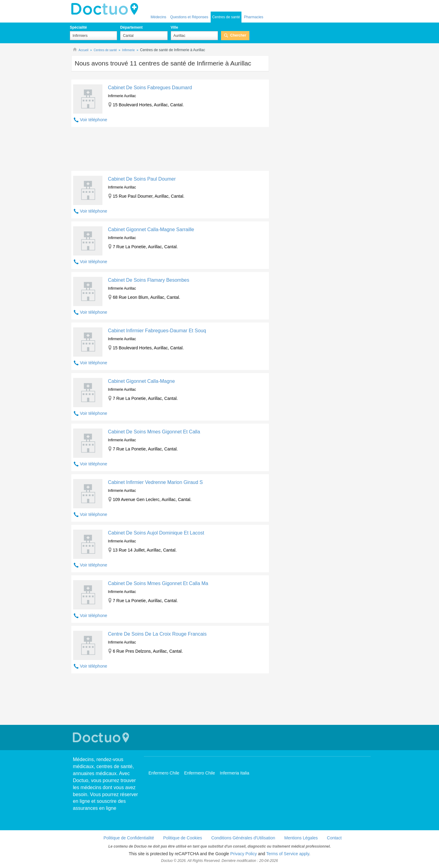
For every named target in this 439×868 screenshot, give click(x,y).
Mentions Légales (301, 838)
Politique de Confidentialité (129, 838)
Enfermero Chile (164, 773)
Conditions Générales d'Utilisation (243, 838)
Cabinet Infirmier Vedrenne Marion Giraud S (155, 482)
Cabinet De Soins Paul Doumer (142, 179)
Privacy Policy (243, 854)
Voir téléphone (94, 120)
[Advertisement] (170, 150)
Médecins (158, 17)
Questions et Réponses (189, 17)
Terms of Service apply (288, 854)
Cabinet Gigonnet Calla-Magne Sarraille (151, 229)
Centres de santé (226, 17)
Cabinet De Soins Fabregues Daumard (150, 88)
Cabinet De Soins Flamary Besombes (149, 280)
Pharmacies (253, 17)
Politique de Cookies (183, 838)
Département (131, 27)
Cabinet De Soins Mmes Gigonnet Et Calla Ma (158, 583)
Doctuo (106, 9)
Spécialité (78, 27)
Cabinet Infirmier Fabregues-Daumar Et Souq (157, 331)
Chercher (238, 35)
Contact (334, 838)
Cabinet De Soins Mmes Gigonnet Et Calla (154, 432)
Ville (174, 27)
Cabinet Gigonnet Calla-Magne (141, 381)
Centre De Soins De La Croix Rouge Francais (157, 634)
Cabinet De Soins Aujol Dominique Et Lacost (156, 533)
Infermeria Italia (234, 773)
